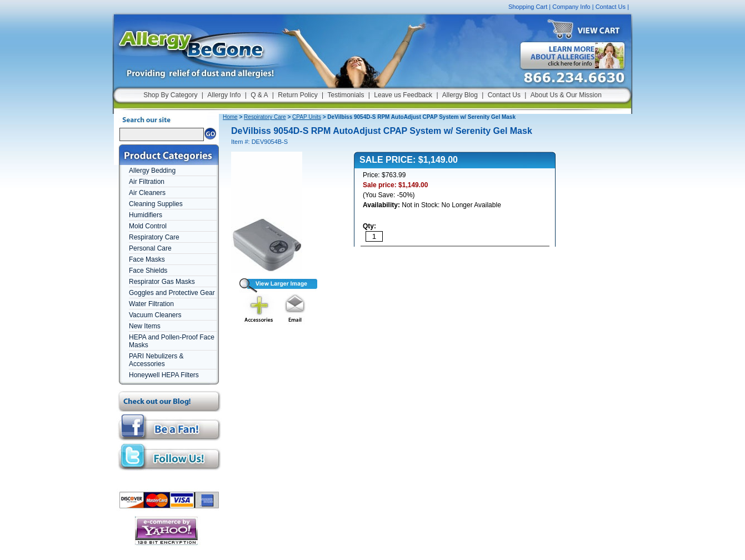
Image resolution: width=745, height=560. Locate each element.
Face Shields (148, 271)
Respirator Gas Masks (162, 282)
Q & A (259, 95)
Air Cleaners (147, 193)
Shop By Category (170, 95)
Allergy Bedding (152, 171)
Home (230, 117)
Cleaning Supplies (156, 204)
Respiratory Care (154, 237)
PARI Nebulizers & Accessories (156, 360)
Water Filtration (151, 304)
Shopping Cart (528, 7)
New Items (145, 326)
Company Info (571, 7)
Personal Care (150, 248)
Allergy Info (224, 95)
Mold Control (148, 226)
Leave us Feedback (403, 95)
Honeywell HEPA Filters (164, 375)
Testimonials (346, 95)
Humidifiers (146, 215)
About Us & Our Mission (566, 95)
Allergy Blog (460, 95)
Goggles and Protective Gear (172, 293)
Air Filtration (147, 182)
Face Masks (147, 259)
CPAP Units (307, 117)
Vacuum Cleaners (155, 315)
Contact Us (611, 7)
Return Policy (297, 95)
